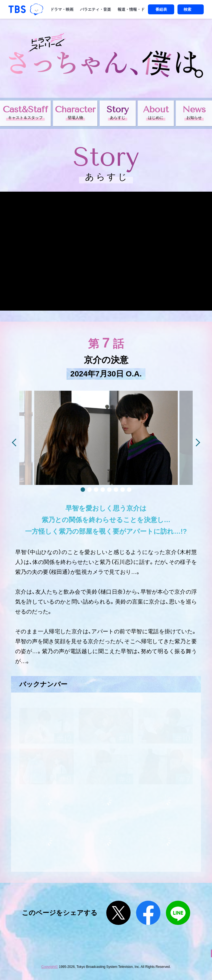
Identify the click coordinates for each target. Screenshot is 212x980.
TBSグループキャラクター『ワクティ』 (37, 9)
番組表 (161, 9)
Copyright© (50, 967)
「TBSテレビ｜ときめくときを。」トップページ (17, 9)
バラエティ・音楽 (96, 9)
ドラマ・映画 (62, 9)
